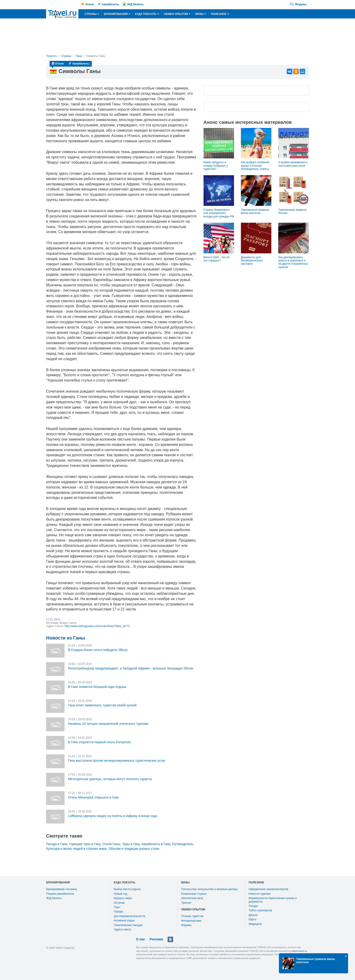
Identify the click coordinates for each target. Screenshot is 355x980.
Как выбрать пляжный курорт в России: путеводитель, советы (255, 166)
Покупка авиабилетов (60, 894)
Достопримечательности (130, 916)
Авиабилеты (111, 4)
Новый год (121, 894)
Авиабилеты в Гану (156, 844)
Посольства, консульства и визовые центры (209, 889)
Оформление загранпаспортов (269, 889)
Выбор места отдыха (127, 889)
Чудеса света (122, 930)
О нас (141, 939)
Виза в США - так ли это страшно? (217, 259)
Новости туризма (260, 894)
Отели (90, 4)
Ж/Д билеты (135, 4)
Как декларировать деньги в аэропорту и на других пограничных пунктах (293, 262)
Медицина (255, 924)
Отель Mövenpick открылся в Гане (93, 797)
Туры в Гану (131, 844)
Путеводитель (183, 844)
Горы (117, 907)
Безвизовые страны (194, 894)
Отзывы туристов (192, 916)
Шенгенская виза (192, 898)
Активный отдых (124, 921)
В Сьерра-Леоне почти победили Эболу (98, 650)
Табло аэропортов (260, 910)
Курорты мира (123, 898)
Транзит (186, 903)
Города (118, 912)
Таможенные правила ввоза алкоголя (255, 211)
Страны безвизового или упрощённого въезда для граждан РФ (219, 213)
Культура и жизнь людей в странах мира (76, 849)
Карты (253, 919)
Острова (119, 903)
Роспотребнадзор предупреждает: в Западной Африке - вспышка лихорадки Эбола (130, 668)
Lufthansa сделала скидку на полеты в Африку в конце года (112, 816)
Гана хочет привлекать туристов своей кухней (102, 705)
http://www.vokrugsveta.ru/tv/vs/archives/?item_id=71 (97, 626)
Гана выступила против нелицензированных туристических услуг (117, 761)
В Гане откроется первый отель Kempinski (99, 742)
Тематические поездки (128, 925)
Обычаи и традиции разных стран (134, 849)
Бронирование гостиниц (61, 889)
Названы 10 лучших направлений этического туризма (108, 724)
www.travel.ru (299, 951)
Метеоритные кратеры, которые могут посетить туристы (110, 779)
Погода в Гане (57, 844)
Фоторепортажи (191, 921)
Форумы (301, 4)
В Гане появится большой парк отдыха (97, 687)
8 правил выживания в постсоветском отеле (293, 164)
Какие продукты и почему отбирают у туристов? (216, 166)
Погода (253, 906)
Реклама (156, 939)
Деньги (253, 915)
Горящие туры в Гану (85, 844)
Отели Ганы (111, 844)
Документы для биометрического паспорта (252, 261)
